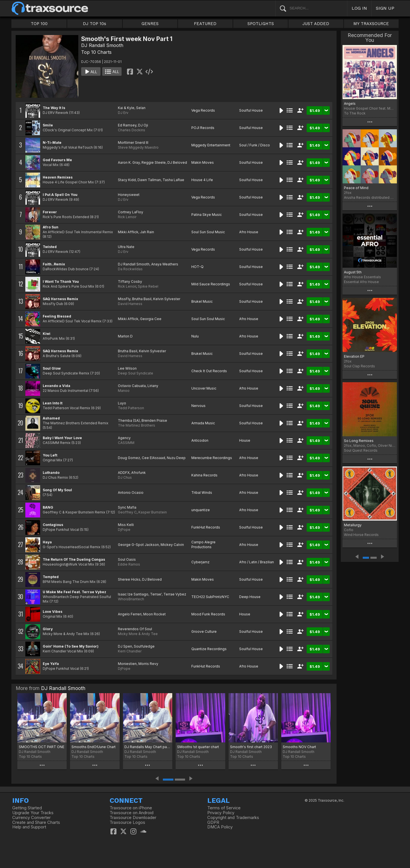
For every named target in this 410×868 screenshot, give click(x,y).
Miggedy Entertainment (211, 145)
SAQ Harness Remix (60, 299)
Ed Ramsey (127, 125)
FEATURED (205, 24)
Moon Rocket (154, 614)
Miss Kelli (126, 525)
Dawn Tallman (149, 180)
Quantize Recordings (209, 649)
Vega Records (203, 110)
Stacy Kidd (127, 180)
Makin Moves (203, 162)
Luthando (51, 473)
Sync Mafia (127, 507)
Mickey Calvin (172, 545)
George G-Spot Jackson (138, 545)
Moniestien (127, 664)
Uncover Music (204, 388)
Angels (350, 104)
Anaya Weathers (165, 264)
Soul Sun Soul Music (208, 232)
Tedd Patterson (131, 408)
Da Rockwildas (130, 269)
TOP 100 (39, 24)
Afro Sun (51, 227)
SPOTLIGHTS (261, 24)
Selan (141, 108)
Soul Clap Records (359, 366)
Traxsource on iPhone (131, 808)
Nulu (195, 336)
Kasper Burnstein (153, 512)
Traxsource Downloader (133, 818)
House (245, 440)
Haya (47, 542)
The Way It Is (54, 108)
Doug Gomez (129, 458)
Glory (48, 629)
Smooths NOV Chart (299, 747)
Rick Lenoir (127, 217)
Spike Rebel (148, 286)
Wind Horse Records (361, 535)
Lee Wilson (127, 368)
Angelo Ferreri (130, 614)
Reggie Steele (154, 162)
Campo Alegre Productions (203, 544)
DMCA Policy (220, 827)
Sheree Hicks (129, 579)
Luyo (122, 403)
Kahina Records (204, 475)
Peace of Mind (356, 188)
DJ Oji (143, 125)
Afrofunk (139, 473)
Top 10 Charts (96, 52)
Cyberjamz (200, 562)
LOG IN (359, 8)
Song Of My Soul (57, 490)
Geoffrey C (127, 512)
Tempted (51, 577)
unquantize (201, 510)
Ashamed (51, 418)
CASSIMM (126, 443)
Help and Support (29, 827)
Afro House (249, 232)
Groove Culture (204, 631)
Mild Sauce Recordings (211, 284)
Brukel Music (202, 301)
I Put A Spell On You (60, 195)
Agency (124, 438)
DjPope (124, 530)
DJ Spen (125, 646)
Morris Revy (148, 664)
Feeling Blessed (57, 316)
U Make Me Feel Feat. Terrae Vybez (74, 592)
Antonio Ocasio (131, 493)
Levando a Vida (57, 386)
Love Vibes (53, 612)
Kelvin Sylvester (167, 299)
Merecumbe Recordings (212, 458)
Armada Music (203, 423)
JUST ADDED (316, 24)
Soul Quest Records (361, 450)
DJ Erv (123, 113)
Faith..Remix (54, 264)
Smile (48, 125)
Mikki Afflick (128, 232)
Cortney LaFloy (131, 212)
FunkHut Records (206, 527)
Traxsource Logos (127, 822)
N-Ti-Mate (52, 143)
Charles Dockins (132, 130)
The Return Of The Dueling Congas (74, 559)
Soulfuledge (144, 646)
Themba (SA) (129, 420)
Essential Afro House (361, 282)
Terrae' (156, 594)
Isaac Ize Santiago (133, 594)
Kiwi (47, 334)
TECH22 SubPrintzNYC (210, 597)
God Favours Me (57, 160)
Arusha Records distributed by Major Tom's (370, 197)
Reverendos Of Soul (135, 629)
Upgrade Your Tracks (33, 813)
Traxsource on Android (132, 813)
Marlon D (125, 336)
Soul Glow (52, 368)
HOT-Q (197, 267)
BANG (48, 507)
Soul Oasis (127, 559)
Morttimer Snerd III (133, 143)
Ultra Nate (126, 247)
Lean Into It (53, 403)
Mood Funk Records (208, 614)
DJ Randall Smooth (102, 45)
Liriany (153, 386)
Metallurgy (353, 525)
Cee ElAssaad (153, 458)
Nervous (198, 406)
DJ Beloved (177, 162)
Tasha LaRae (173, 180)
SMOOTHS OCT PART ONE (42, 747)
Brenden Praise (154, 420)
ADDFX (124, 473)
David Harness (130, 304)
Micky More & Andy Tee (138, 634)
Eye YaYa (51, 664)
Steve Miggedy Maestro (138, 147)
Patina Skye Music (207, 215)
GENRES (150, 24)
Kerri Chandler (130, 651)
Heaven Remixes (58, 177)
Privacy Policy (221, 813)
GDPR (213, 822)
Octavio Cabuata (132, 386)
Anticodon (200, 440)
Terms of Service (224, 808)
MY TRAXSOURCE (371, 24)
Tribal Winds (202, 493)
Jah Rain (147, 232)
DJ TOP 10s (95, 24)
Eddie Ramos (129, 564)
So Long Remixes (359, 441)
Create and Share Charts (36, 822)
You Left (50, 455)
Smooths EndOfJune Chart (94, 747)
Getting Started (27, 808)
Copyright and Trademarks (233, 818)
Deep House (250, 597)
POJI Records (203, 128)
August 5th (353, 272)
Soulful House (251, 110)
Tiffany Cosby (130, 282)
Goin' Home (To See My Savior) (71, 646)
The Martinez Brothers (137, 425)
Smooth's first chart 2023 (251, 747)
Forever (50, 212)
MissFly (124, 299)
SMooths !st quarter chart (198, 747)
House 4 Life (202, 180)
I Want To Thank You (61, 282)
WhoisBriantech (131, 599)
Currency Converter (31, 818)
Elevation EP (354, 356)
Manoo (124, 391)
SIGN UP (385, 8)
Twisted (50, 247)
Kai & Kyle (126, 108)
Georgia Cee (151, 319)
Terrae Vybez (175, 594)
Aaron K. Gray (129, 162)
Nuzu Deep (176, 458)
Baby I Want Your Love (62, 438)
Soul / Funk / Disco (255, 145)
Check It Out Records (209, 371)
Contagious (53, 525)
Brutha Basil (142, 299)
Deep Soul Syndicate (136, 373)
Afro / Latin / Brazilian (257, 562)
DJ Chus (125, 477)
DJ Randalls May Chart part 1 (148, 747)
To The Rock (355, 113)
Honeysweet (129, 195)
